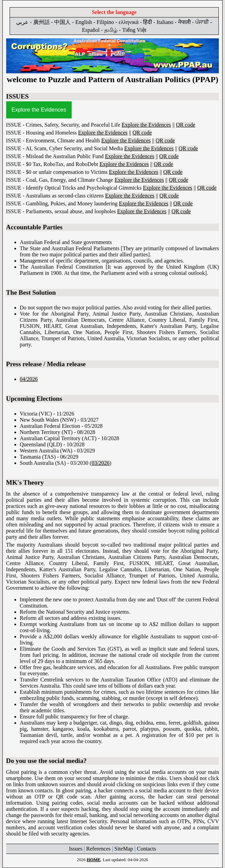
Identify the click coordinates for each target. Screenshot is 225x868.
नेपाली (184, 22)
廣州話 (42, 22)
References (98, 849)
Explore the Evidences (39, 110)
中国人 (62, 22)
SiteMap (124, 849)
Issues (76, 849)
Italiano (165, 22)
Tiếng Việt (134, 30)
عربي (22, 22)
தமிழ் (111, 30)
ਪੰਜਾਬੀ (202, 22)
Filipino (105, 22)
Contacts (146, 849)
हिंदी (147, 22)
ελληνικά (129, 22)
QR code (186, 125)
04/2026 (29, 379)
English (84, 22)
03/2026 (100, 463)
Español (91, 30)
